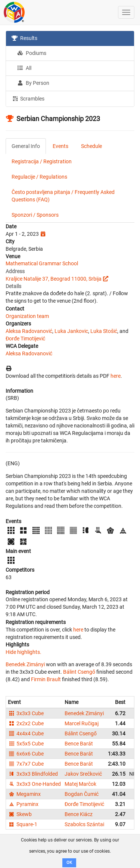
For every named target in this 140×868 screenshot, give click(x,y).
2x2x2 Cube (26, 723)
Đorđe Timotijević (25, 339)
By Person (33, 83)
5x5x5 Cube (26, 744)
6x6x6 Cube (26, 754)
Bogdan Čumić (82, 794)
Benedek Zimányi (25, 664)
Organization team (27, 316)
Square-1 (23, 824)
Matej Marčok (80, 784)
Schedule (91, 146)
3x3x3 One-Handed (34, 784)
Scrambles (28, 98)
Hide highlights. (24, 652)
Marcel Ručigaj (82, 723)
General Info (26, 146)
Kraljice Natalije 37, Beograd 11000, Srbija (54, 279)
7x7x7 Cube (26, 764)
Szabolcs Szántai (84, 824)
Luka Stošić (104, 331)
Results (24, 38)
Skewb (20, 814)
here (116, 376)
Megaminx (24, 794)
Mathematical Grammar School (42, 263)
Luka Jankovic (71, 331)
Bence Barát (79, 744)
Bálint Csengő (79, 672)
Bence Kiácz (79, 814)
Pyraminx (23, 804)
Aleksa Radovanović (29, 331)
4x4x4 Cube (26, 733)
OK (69, 863)
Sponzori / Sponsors (35, 215)
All (24, 68)
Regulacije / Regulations (39, 177)
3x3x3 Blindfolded (33, 774)
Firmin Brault (46, 679)
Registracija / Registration (42, 161)
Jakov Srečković (83, 774)
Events (60, 146)
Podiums (32, 53)
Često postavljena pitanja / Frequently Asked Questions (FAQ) (63, 196)
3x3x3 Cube (26, 713)
